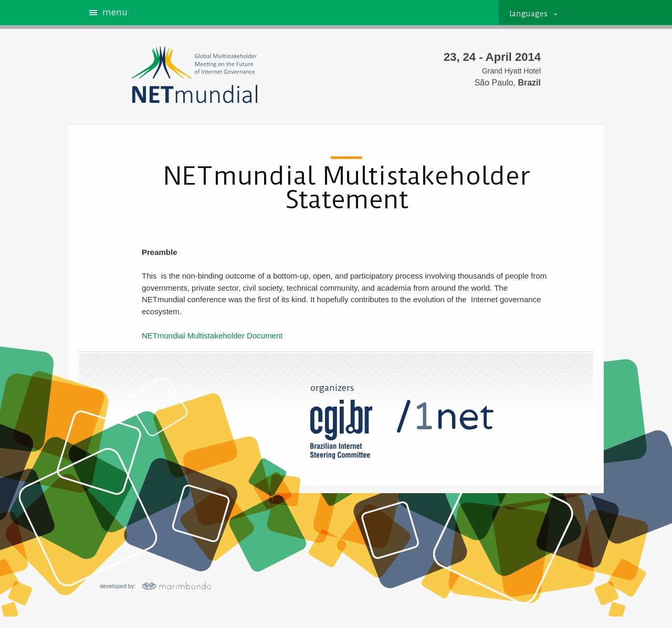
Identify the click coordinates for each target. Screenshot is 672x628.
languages (528, 14)
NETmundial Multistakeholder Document (212, 336)
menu (115, 13)
